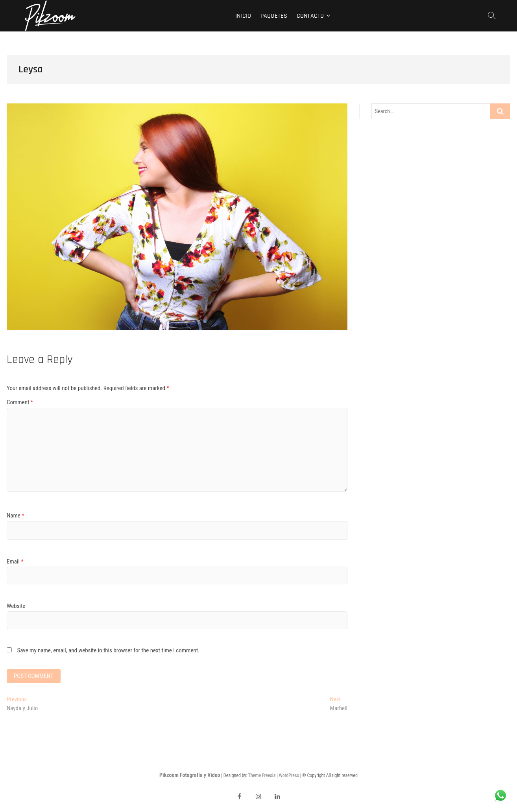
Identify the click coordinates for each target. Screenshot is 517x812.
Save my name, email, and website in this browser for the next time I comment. (108, 650)
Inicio (243, 16)
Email (15, 562)
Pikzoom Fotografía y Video (190, 775)
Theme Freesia (262, 775)
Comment (20, 402)
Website (16, 606)
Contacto (310, 16)
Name (16, 516)
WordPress (289, 775)
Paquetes (274, 16)
